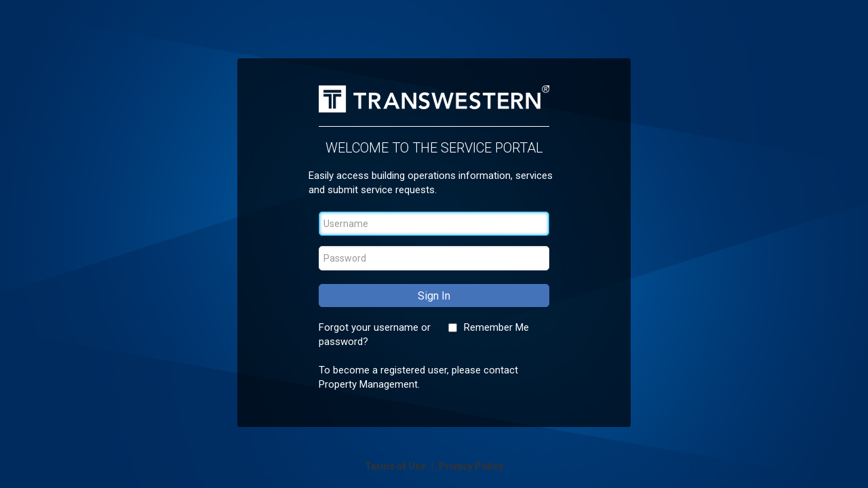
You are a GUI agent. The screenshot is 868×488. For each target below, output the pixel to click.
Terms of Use (396, 466)
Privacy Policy (471, 466)
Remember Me (496, 327)
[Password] (434, 258)
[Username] (434, 224)
